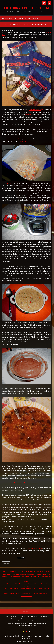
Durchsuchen (44, 3)
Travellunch (22, 141)
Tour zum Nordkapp (36, 110)
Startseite (5, 18)
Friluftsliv (28, 115)
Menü (49, 3)
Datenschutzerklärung (26, 596)
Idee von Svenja (17, 139)
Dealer (9, 183)
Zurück (6, 563)
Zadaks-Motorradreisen (34, 548)
